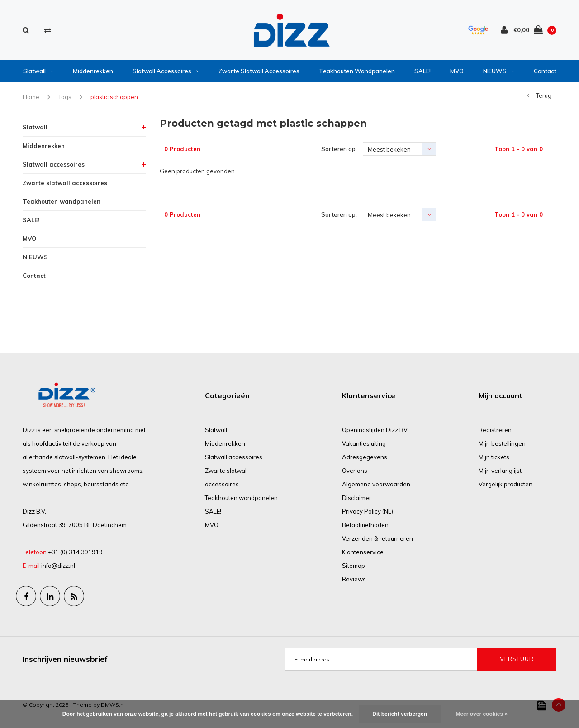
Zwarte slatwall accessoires (259, 71)
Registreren (495, 430)
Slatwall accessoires (166, 71)
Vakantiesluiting (364, 443)
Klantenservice (363, 552)
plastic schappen (114, 97)
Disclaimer (357, 498)
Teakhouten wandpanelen (357, 71)
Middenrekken (93, 71)
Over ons (355, 471)
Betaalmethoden (365, 525)
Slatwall (38, 71)
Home (31, 97)
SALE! (422, 71)
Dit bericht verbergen (400, 714)
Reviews (354, 579)
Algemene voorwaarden (376, 484)
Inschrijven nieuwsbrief (65, 659)
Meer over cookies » (482, 714)
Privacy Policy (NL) (368, 511)
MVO (457, 71)
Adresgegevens (365, 457)
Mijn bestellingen (502, 443)
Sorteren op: (339, 149)
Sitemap (354, 566)
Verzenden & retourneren (377, 538)
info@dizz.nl (58, 566)
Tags (65, 97)
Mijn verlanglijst (500, 471)
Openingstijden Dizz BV (375, 430)
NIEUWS (499, 71)
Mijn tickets (494, 457)
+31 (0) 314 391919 (75, 552)
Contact (545, 71)
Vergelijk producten (505, 484)
